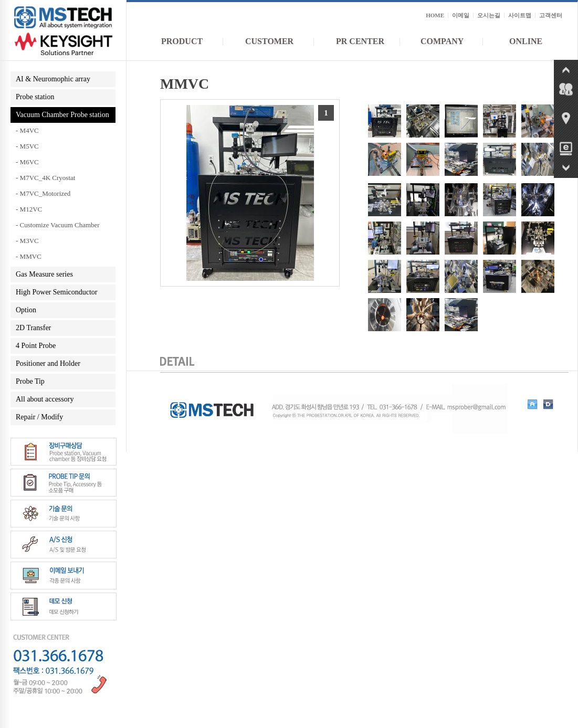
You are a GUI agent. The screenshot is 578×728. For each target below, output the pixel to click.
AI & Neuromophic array (53, 79)
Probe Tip (30, 381)
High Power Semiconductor (57, 292)
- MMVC (29, 256)
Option (26, 310)
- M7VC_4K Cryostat (45, 178)
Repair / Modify (39, 417)
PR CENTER (360, 41)
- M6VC (27, 162)
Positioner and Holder (48, 363)
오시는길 (489, 15)
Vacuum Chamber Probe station (62, 115)
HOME (435, 15)
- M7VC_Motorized (43, 193)
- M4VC (27, 130)
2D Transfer (33, 328)
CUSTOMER (269, 41)
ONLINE (526, 41)
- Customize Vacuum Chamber (58, 225)
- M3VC (27, 241)
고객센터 (551, 15)
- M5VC (27, 146)
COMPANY (442, 41)
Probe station (35, 97)
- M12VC (29, 209)
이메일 (461, 15)
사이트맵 (520, 15)
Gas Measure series (44, 274)
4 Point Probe (36, 346)
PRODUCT (182, 41)
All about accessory (45, 399)
